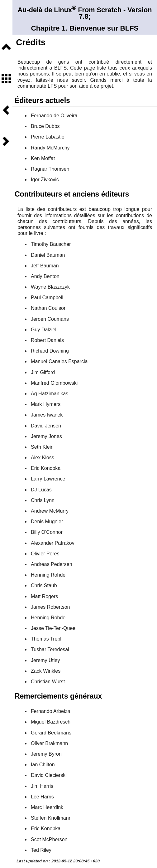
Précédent (6, 110)
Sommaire (6, 79)
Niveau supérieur (6, 47)
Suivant (6, 141)
